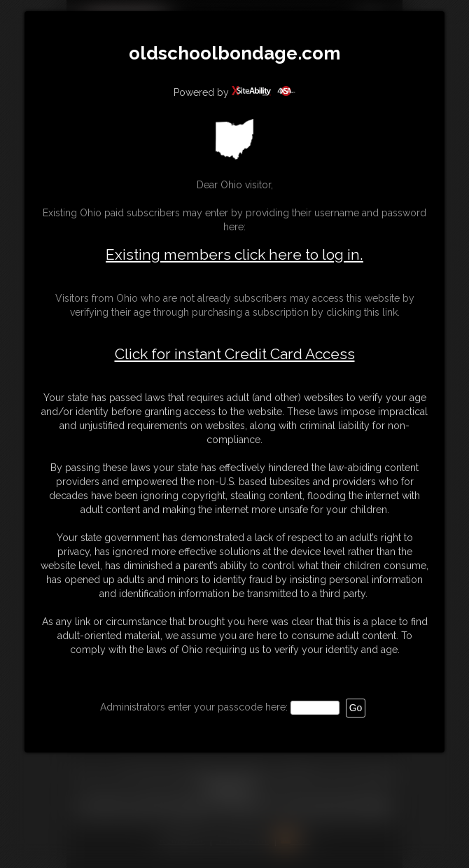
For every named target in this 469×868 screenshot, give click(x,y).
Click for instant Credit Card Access (235, 354)
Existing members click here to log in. (234, 254)
